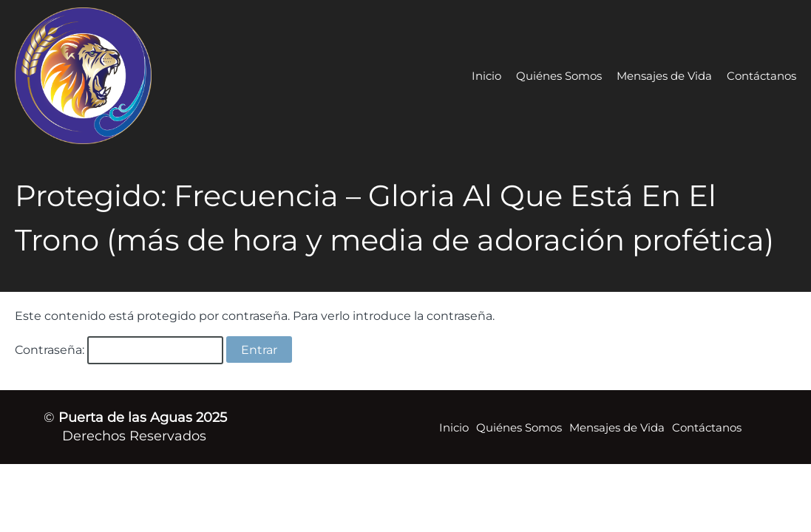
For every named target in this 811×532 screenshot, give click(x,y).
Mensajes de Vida (664, 76)
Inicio (486, 76)
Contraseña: (119, 349)
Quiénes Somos (559, 76)
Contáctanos (761, 76)
